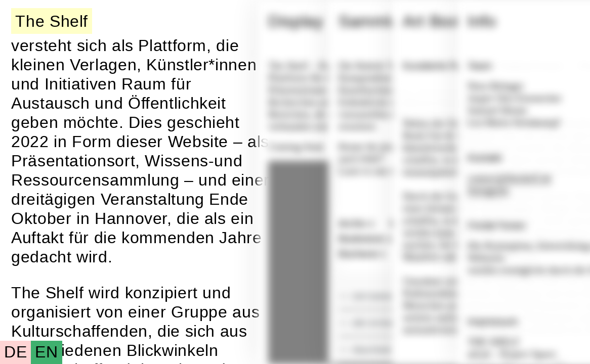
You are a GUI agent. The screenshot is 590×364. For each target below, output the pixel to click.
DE (15, 352)
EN (46, 352)
